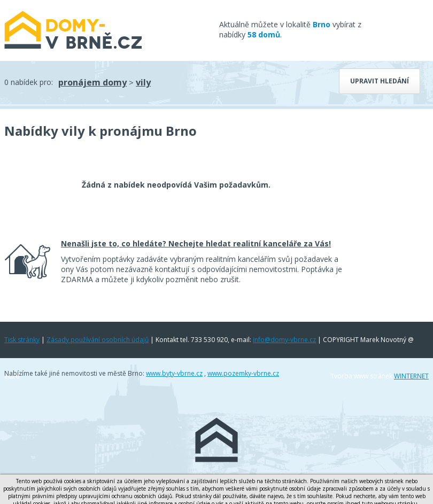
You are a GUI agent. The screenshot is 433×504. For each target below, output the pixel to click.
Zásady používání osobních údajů (98, 340)
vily (143, 82)
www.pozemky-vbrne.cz (243, 373)
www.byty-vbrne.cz (174, 373)
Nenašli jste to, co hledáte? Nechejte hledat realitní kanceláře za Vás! (196, 243)
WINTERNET (411, 376)
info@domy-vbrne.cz (284, 340)
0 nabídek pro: (29, 82)
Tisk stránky (22, 340)
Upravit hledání (380, 81)
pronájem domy (92, 82)
